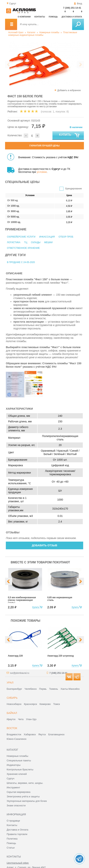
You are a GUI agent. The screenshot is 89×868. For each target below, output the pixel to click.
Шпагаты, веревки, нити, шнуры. (25, 783)
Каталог (31, 32)
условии (42, 172)
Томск (57, 704)
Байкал (12, 713)
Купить (70, 136)
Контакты (40, 17)
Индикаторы (14, 765)
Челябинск (31, 689)
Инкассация (47, 237)
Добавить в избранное (69, 90)
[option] (39, 65)
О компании (24, 17)
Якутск (42, 734)
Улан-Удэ (31, 719)
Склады (36, 242)
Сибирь (12, 698)
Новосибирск (14, 704)
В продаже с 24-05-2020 (21, 262)
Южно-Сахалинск (16, 739)
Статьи (11, 848)
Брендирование (74, 189)
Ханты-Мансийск (70, 689)
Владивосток (14, 734)
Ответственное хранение (23, 248)
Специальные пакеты (19, 760)
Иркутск (11, 719)
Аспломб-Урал (16, 32)
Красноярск (31, 704)
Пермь (43, 689)
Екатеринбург (14, 689)
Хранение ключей (17, 774)
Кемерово (45, 704)
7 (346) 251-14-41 (72, 8)
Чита (21, 719)
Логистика (14, 242)
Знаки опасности (16, 805)
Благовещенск (56, 734)
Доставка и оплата (72, 17)
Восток (12, 728)
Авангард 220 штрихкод (61, 656)
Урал (10, 683)
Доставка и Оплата (17, 830)
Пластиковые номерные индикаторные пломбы (43, 34)
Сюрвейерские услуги (21, 237)
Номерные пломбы (49, 32)
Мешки (48, 242)
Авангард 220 (15, 656)
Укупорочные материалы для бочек (27, 801)
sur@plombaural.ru (20, 673)
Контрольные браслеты (20, 769)
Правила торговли (17, 834)
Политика (12, 839)
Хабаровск (30, 734)
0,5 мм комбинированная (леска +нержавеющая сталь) (22, 600)
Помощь (53, 17)
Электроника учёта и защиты (23, 796)
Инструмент (13, 787)
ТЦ (26, 242)
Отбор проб (66, 237)
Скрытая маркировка (18, 792)
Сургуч (10, 778)
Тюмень (54, 689)
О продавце (13, 821)
